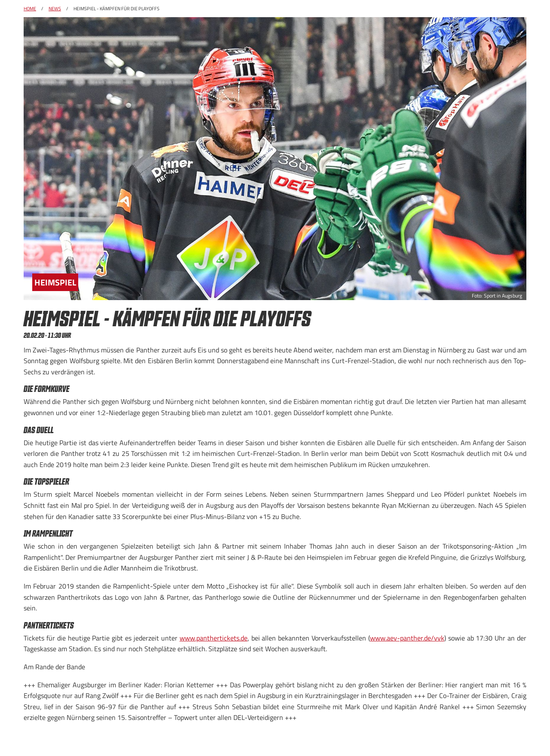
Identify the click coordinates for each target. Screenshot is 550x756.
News (55, 9)
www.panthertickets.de (214, 638)
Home (30, 9)
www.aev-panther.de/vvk (407, 638)
